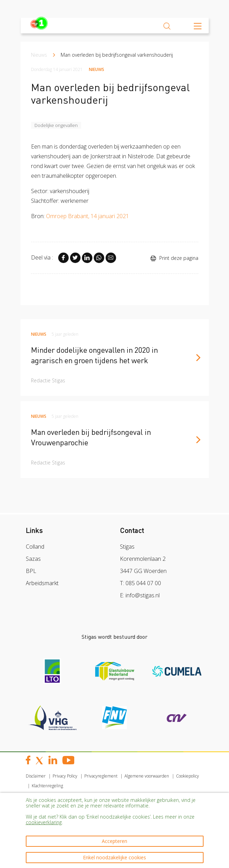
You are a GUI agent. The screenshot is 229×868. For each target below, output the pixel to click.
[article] (115, 357)
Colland (35, 547)
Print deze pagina (174, 258)
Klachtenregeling (47, 786)
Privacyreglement (101, 776)
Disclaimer (36, 776)
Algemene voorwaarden (147, 776)
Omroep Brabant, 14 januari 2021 (88, 216)
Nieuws (39, 55)
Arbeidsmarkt (42, 583)
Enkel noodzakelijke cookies (114, 857)
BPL (31, 571)
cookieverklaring (44, 822)
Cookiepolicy (188, 776)
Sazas (33, 559)
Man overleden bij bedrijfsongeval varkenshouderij (117, 55)
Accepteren (114, 841)
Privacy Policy (65, 776)
